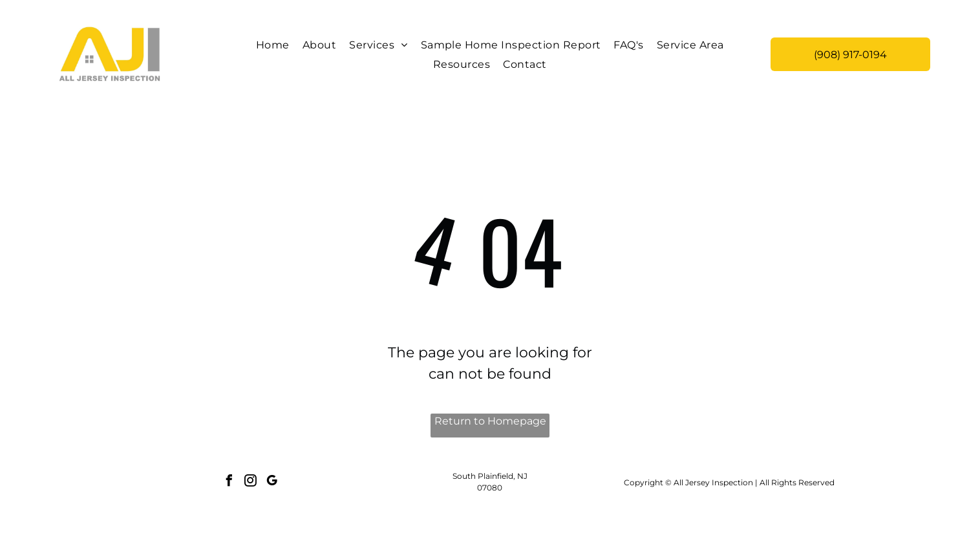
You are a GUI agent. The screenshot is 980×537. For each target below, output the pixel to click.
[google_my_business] (272, 482)
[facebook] (229, 482)
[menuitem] (273, 45)
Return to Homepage (490, 421)
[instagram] (251, 482)
